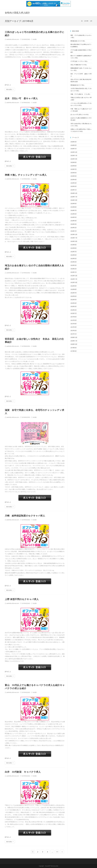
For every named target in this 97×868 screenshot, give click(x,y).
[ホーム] (82, 21)
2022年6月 (74, 296)
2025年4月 (74, 180)
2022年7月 (74, 293)
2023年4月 (74, 262)
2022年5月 (74, 300)
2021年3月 (74, 327)
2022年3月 (74, 306)
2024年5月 (74, 217)
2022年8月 (74, 289)
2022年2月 (74, 310)
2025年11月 (74, 155)
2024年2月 (74, 228)
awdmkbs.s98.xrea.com (13, 39)
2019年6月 (74, 348)
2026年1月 (74, 149)
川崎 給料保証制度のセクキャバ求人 (25, 516)
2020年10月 (74, 344)
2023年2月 (74, 269)
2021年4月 (74, 324)
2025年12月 (74, 152)
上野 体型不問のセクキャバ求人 (22, 599)
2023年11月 (74, 238)
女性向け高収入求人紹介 (17, 13)
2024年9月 (74, 203)
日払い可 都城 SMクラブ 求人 (79, 65)
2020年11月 (74, 341)
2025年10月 (74, 159)
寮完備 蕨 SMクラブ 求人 (77, 85)
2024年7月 (74, 210)
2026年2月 (74, 145)
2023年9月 (74, 245)
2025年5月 (74, 176)
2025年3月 (74, 183)
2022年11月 (74, 279)
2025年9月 (74, 162)
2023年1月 (74, 272)
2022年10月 (74, 282)
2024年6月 (74, 214)
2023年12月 (74, 234)
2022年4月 (74, 303)
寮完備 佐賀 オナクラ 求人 (78, 41)
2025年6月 (74, 173)
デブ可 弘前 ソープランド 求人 (79, 61)
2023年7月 (74, 252)
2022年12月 (74, 276)
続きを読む (10, 89)
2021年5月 (74, 320)
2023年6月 (74, 255)
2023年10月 (74, 241)
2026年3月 (74, 142)
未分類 (35, 39)
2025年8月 (74, 166)
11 (57, 852)
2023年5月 (74, 258)
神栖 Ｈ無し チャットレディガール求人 (26, 175)
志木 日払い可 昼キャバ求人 (21, 98)
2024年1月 (74, 231)
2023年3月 (74, 265)
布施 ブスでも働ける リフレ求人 (80, 94)
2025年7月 (74, 169)
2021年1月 (74, 334)
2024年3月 (74, 224)
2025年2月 (74, 186)
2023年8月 (74, 248)
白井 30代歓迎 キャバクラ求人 (23, 772)
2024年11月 (74, 197)
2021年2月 (74, 331)
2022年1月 (74, 313)
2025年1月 (74, 190)
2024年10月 (74, 200)
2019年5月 (74, 351)
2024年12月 (74, 193)
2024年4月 (74, 221)
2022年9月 (74, 286)
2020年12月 (74, 337)
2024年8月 (74, 207)
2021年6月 (74, 317)
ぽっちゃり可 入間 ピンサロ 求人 (80, 114)
